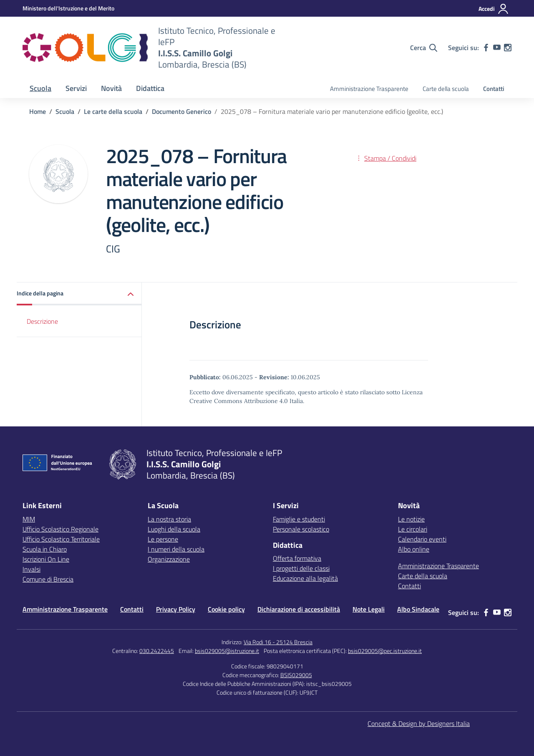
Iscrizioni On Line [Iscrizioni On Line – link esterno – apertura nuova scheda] (46, 559)
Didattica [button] (150, 88)
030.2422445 (157, 651)
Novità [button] (111, 88)
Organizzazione (169, 559)
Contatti (494, 89)
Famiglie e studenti (299, 519)
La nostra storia (169, 519)
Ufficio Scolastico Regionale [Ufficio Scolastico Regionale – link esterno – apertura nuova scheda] (60, 529)
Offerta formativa (297, 558)
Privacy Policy (176, 609)
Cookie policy (226, 609)
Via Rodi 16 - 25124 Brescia (278, 642)
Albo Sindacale (418, 609)
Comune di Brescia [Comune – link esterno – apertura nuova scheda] (48, 579)
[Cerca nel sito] (424, 48)
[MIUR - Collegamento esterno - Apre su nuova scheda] (68, 8)
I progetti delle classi (301, 568)
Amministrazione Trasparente (369, 89)
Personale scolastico (301, 529)
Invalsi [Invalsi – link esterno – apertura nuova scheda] (31, 569)
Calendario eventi (422, 539)
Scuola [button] (40, 88)
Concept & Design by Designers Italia (419, 723)
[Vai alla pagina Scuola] (65, 111)
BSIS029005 (296, 675)
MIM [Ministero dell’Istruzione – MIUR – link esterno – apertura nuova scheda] (29, 519)
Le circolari (413, 529)
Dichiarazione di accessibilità (299, 609)
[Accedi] (494, 9)
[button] (79, 294)
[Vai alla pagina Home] (38, 111)
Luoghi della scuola (174, 529)
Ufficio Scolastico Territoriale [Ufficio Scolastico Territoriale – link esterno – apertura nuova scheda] (61, 539)
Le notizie (411, 519)
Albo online (414, 549)
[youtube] (497, 48)
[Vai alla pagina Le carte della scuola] (113, 111)
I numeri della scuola (176, 549)
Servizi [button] (76, 88)
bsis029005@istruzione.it (227, 651)
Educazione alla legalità (305, 578)
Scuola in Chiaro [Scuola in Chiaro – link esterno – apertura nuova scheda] (45, 549)
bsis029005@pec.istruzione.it (385, 651)
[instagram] (508, 48)
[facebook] (486, 48)
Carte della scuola (446, 89)
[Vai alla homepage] (85, 48)
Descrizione (42, 321)
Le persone (163, 539)
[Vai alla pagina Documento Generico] (181, 111)
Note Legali (369, 609)
